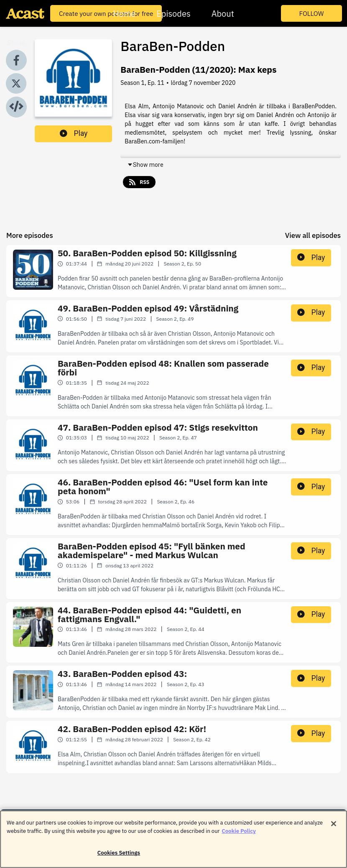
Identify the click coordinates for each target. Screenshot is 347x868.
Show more (145, 165)
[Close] (334, 827)
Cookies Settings (119, 856)
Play (74, 133)
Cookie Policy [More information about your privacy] (239, 834)
